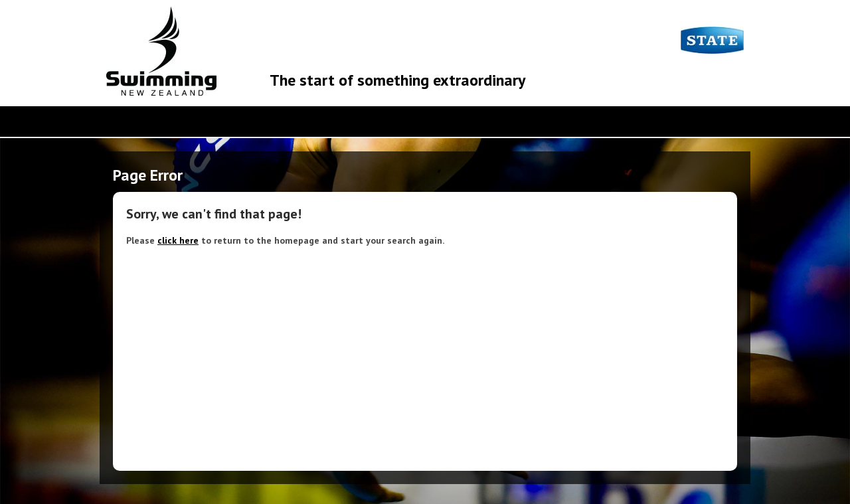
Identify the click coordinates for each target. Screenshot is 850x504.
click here (178, 240)
